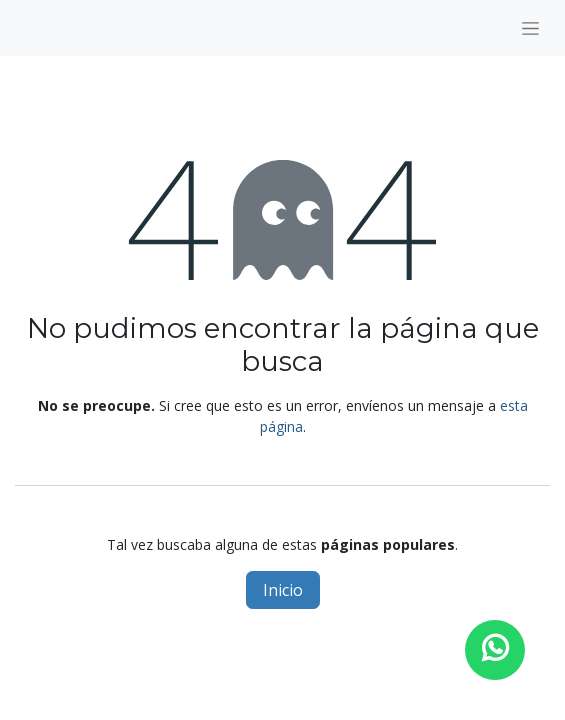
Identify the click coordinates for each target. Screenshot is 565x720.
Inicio (283, 590)
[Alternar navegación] (530, 28)
